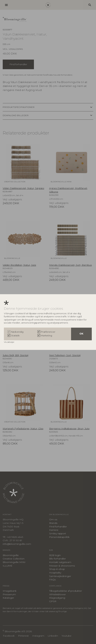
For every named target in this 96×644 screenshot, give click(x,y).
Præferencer (48, 332)
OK (81, 334)
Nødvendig (17, 332)
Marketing (46, 336)
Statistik (15, 336)
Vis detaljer (9, 342)
